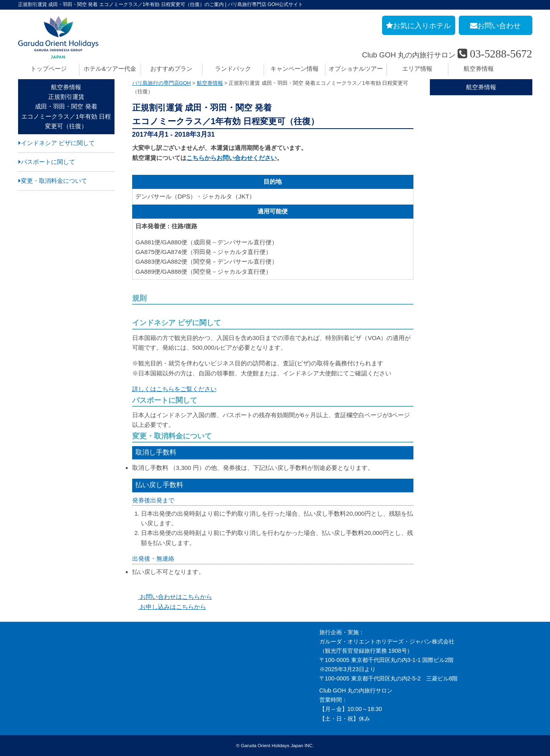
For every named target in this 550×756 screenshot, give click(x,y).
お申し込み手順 (198, 632)
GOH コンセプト (40, 669)
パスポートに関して (48, 162)
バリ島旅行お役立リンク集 (213, 669)
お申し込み (32, 688)
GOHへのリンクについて (211, 678)
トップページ (49, 69)
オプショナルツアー (356, 69)
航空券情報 (479, 69)
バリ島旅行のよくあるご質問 (215, 651)
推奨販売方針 (35, 715)
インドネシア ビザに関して (58, 143)
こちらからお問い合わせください (232, 158)
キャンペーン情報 (294, 69)
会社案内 (29, 632)
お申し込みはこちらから (169, 607)
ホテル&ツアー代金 (110, 69)
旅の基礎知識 (196, 641)
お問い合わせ (35, 678)
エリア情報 (417, 69)
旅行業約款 (32, 651)
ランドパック (233, 69)
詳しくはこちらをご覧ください (174, 389)
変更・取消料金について (54, 181)
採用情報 (29, 641)
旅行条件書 (32, 660)
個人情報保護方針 (41, 697)
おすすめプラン (171, 69)
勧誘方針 (29, 706)
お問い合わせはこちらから (172, 597)
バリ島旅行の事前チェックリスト (221, 660)
